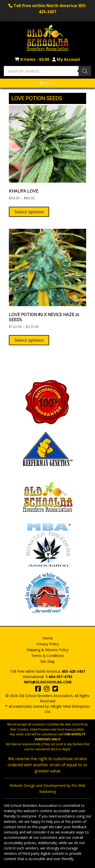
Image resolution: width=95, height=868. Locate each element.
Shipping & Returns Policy (48, 650)
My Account (69, 59)
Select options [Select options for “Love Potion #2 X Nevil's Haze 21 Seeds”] (29, 340)
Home (48, 638)
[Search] (85, 71)
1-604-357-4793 (59, 677)
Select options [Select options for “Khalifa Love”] (29, 212)
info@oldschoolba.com (48, 682)
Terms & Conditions (48, 656)
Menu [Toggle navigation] (48, 83)
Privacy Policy (48, 644)
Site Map (48, 661)
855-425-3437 (73, 671)
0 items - (35, 59)
